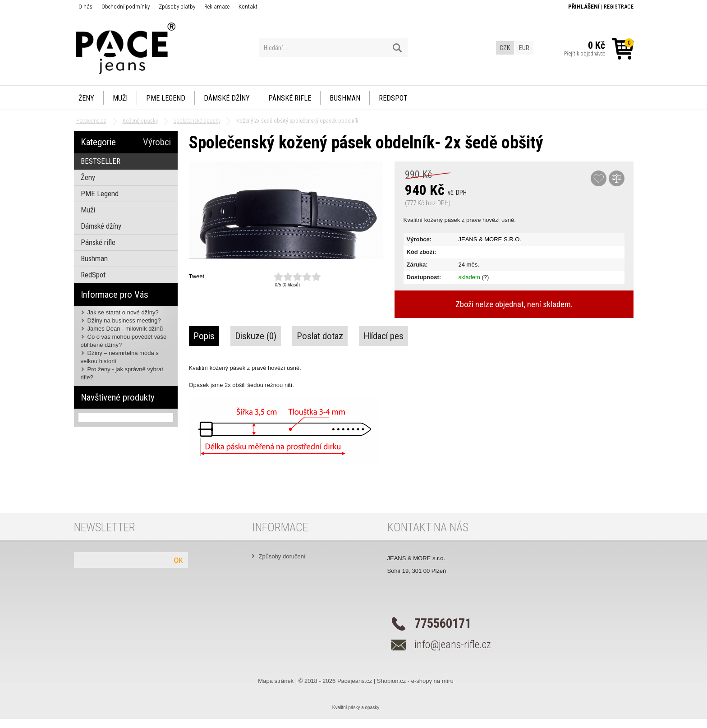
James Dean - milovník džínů (125, 329)
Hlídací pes (383, 336)
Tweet (197, 276)
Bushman (345, 98)
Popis (204, 336)
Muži (120, 98)
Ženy (86, 98)
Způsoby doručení (282, 556)
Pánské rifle (290, 98)
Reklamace (217, 7)
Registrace (619, 7)
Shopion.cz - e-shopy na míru (415, 681)
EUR (524, 48)
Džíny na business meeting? (124, 320)
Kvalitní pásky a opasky (356, 707)
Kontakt (248, 7)
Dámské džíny (227, 98)
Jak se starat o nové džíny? (123, 312)
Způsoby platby (177, 7)
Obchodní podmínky (126, 7)
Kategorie (98, 142)
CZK (505, 48)
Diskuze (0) (256, 336)
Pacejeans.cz (355, 681)
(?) (486, 277)
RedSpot (393, 98)
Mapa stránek (276, 681)
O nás (85, 7)
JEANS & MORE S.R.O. (490, 239)
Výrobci (157, 142)
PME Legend (166, 98)
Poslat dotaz (320, 336)
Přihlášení (584, 7)
